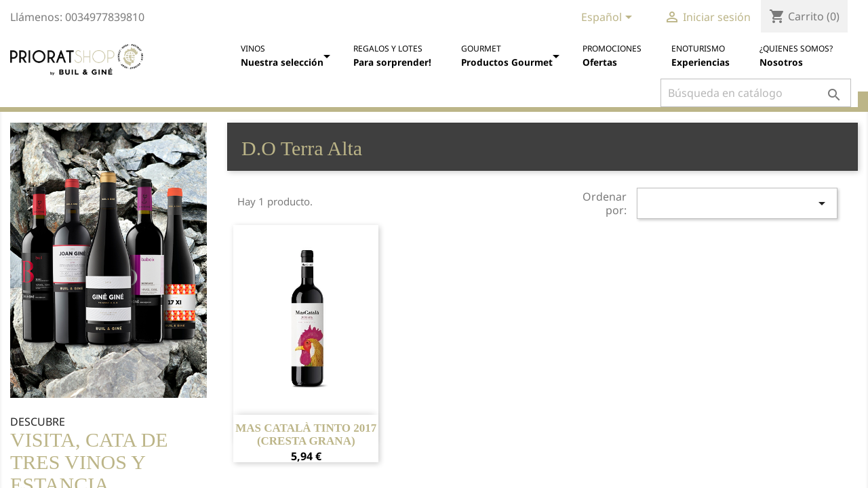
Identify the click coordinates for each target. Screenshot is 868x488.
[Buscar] (756, 93)
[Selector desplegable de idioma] (609, 18)
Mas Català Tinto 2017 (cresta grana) (306, 435)
